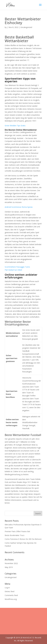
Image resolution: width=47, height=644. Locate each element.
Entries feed (10, 591)
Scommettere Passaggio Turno (17, 267)
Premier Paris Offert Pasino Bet (17, 531)
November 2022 (11, 563)
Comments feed (11, 595)
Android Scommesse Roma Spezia (19, 207)
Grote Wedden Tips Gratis (15, 126)
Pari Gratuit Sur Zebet (13, 270)
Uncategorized (11, 577)
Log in (7, 588)
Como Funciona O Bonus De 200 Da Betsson (23, 539)
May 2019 (9, 567)
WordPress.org (11, 599)
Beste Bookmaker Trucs (15, 535)
